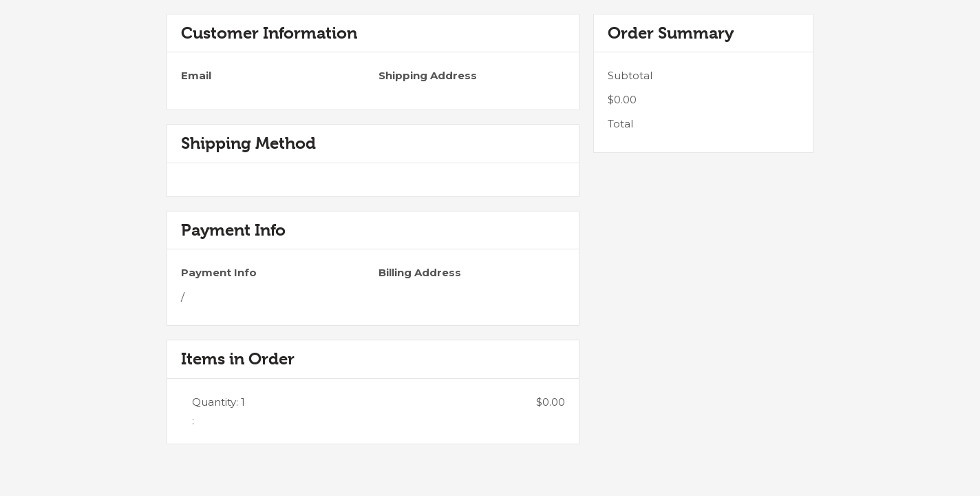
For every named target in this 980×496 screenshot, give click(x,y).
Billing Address (420, 272)
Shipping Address (428, 75)
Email (196, 75)
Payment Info (219, 272)
